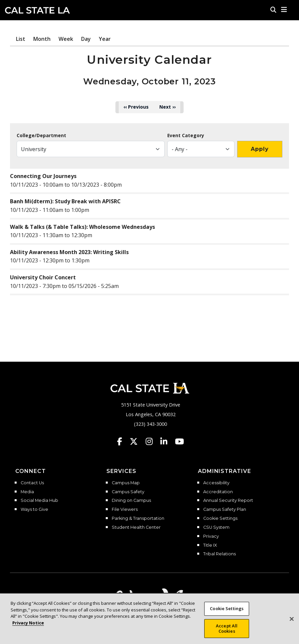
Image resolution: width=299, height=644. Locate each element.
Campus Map (126, 483)
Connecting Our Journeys (43, 176)
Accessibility (216, 483)
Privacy (211, 536)
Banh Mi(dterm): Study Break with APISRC (65, 201)
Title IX (210, 545)
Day (86, 39)
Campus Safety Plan (225, 509)
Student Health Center (136, 527)
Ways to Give (34, 509)
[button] (284, 10)
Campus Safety (128, 492)
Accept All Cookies (227, 634)
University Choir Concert (43, 277)
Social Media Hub (39, 501)
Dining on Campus (131, 501)
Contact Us (32, 483)
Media (27, 492)
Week (66, 39)
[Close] (292, 625)
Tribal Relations (220, 554)
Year (105, 39)
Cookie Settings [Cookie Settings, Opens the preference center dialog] (227, 614)
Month (42, 39)
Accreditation (218, 492)
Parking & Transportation (138, 518)
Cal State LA (37, 10)
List (21, 39)
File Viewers (125, 509)
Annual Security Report (228, 501)
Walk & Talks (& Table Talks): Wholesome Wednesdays (82, 227)
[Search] (273, 10)
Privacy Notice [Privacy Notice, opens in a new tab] (28, 628)
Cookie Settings (220, 518)
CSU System (216, 527)
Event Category (186, 136)
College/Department (41, 136)
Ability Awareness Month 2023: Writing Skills (69, 252)
